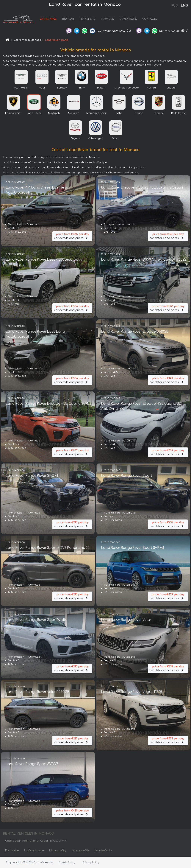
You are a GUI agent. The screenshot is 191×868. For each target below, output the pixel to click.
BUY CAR (69, 19)
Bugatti (101, 88)
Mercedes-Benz (96, 113)
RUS (174, 6)
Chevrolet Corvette (126, 88)
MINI (119, 113)
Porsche (159, 113)
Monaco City (58, 851)
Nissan (139, 113)
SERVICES (108, 19)
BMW (82, 88)
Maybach (54, 113)
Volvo (116, 139)
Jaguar (171, 88)
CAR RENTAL (49, 19)
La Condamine (34, 851)
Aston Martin (21, 88)
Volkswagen (96, 139)
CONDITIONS (129, 19)
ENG (184, 6)
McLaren (74, 113)
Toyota (75, 139)
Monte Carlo (103, 851)
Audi (42, 88)
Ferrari (151, 88)
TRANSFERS (88, 19)
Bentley (62, 88)
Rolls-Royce (179, 113)
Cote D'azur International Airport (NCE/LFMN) (36, 841)
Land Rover (34, 113)
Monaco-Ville (81, 851)
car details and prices (72, 236)
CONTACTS (150, 19)
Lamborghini (13, 113)
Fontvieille (12, 851)
